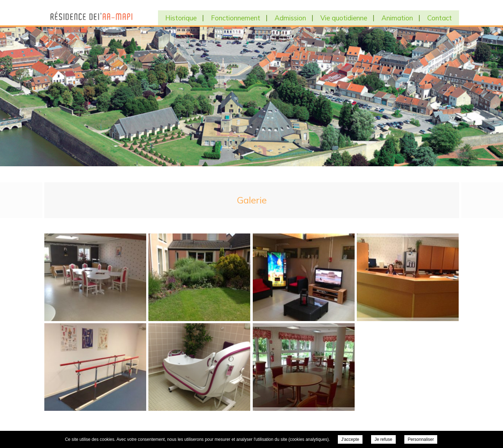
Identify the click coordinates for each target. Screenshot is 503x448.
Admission (290, 18)
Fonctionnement (236, 18)
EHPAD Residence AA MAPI (90, 16)
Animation (397, 18)
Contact (440, 18)
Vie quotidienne (344, 18)
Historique (181, 18)
